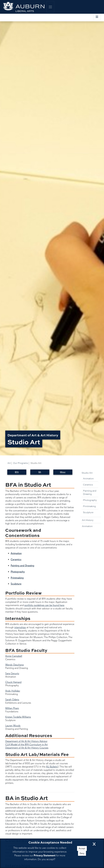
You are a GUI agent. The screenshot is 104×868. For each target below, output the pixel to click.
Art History (88, 520)
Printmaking (89, 506)
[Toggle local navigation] (97, 18)
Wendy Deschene (14, 665)
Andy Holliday (13, 691)
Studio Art (87, 473)
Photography (90, 500)
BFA (17, 472)
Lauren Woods (13, 726)
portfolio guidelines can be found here (44, 605)
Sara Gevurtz (12, 673)
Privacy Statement (45, 855)
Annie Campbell (14, 656)
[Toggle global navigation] (50, 7)
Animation (88, 478)
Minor (63, 472)
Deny (82, 853)
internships (20, 627)
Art (9, 463)
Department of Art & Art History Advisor (26, 741)
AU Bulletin (52, 767)
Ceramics (88, 485)
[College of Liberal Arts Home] (24, 7)
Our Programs (21, 463)
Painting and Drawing (90, 492)
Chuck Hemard (13, 682)
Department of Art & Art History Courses (27, 748)
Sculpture (88, 512)
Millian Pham (12, 708)
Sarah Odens (12, 700)
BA (40, 472)
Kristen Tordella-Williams (18, 717)
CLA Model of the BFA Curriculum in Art (26, 745)
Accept (82, 848)
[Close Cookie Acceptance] (94, 843)
